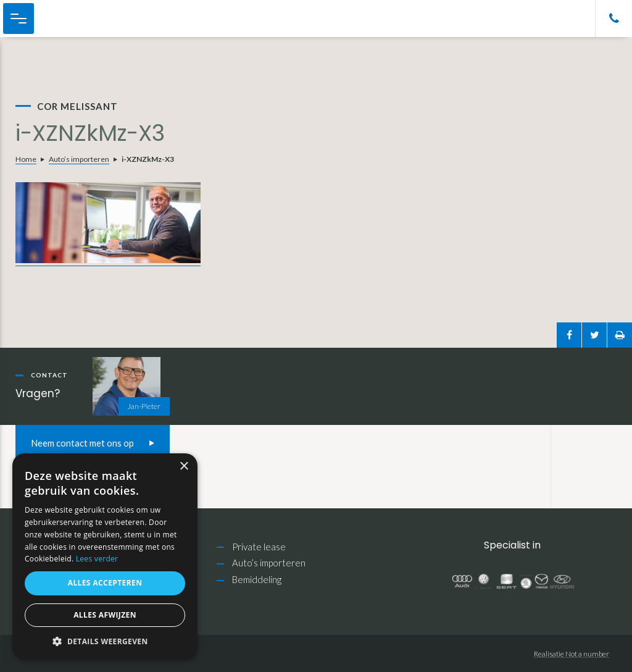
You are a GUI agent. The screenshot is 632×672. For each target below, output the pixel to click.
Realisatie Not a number (572, 654)
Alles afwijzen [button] (105, 615)
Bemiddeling (257, 579)
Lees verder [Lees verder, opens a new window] (97, 559)
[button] (105, 641)
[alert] (105, 556)
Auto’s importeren (79, 159)
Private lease (259, 547)
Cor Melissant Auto (74, 19)
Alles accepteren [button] (105, 583)
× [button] (184, 467)
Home (26, 159)
